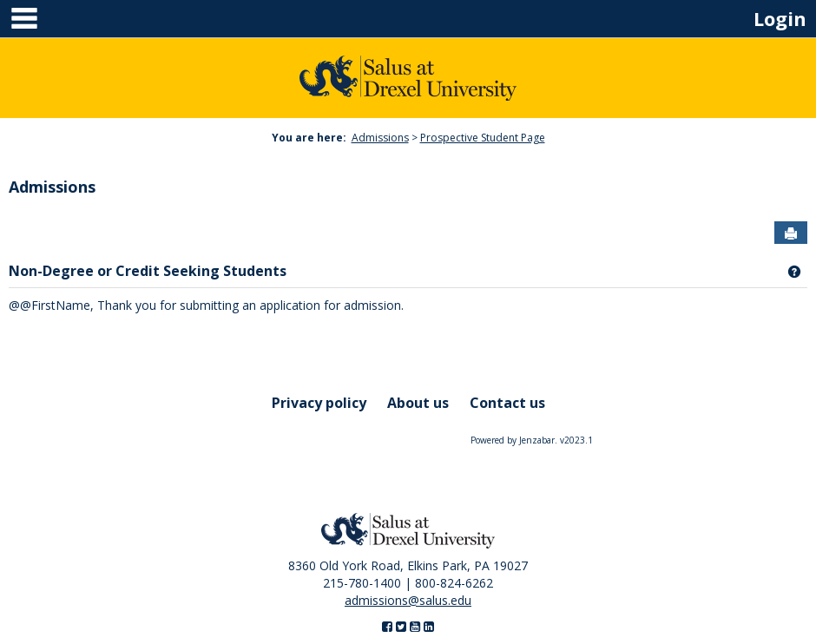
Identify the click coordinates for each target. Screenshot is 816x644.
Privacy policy (319, 403)
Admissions (380, 138)
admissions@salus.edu (408, 600)
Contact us (507, 403)
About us (418, 403)
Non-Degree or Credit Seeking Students (148, 271)
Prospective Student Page (483, 138)
